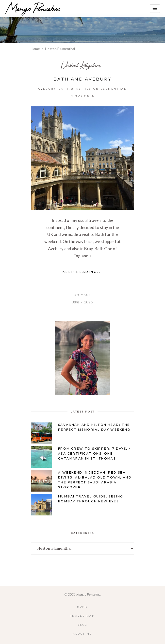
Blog (82, 625)
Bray (76, 89)
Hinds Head (83, 96)
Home (35, 49)
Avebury (47, 89)
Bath (64, 89)
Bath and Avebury (82, 79)
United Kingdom (81, 65)
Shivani (82, 295)
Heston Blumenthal (105, 89)
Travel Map (82, 616)
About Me (82, 634)
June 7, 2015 (83, 302)
